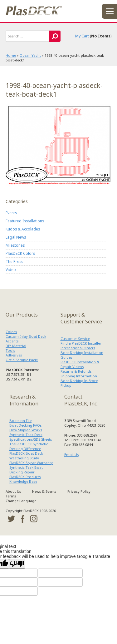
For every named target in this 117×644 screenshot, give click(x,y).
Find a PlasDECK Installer (81, 343)
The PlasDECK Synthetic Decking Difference (29, 446)
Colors (11, 332)
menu (110, 11)
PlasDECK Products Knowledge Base (25, 479)
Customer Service (75, 339)
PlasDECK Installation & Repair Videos (80, 364)
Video (11, 269)
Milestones (15, 245)
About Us (13, 491)
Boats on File (20, 421)
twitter (11, 519)
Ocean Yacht (30, 55)
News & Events (44, 491)
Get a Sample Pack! (22, 360)
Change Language (21, 501)
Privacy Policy (79, 491)
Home (11, 55)
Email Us (71, 455)
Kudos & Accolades (23, 229)
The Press (14, 261)
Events (11, 213)
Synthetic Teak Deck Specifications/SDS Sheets (31, 437)
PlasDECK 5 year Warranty (31, 463)
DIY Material (16, 346)
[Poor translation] (17, 564)
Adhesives (14, 355)
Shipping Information (79, 376)
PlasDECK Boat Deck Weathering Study (26, 456)
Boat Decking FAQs (25, 425)
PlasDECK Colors (20, 253)
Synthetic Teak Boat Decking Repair (26, 470)
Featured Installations (25, 221)
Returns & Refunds (76, 371)
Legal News (16, 237)
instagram (34, 519)
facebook (22, 519)
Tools (10, 350)
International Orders (78, 348)
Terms (11, 496)
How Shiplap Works (26, 430)
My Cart (82, 36)
